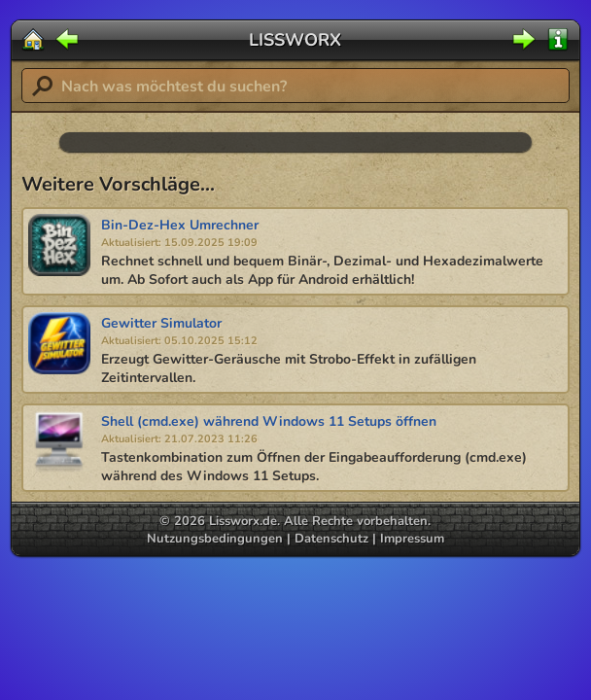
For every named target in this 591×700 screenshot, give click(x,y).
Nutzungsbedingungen (215, 539)
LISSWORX (295, 40)
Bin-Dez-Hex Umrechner (180, 225)
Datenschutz (331, 539)
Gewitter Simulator (161, 323)
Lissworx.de (243, 521)
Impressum (412, 539)
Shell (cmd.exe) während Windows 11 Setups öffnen (269, 421)
